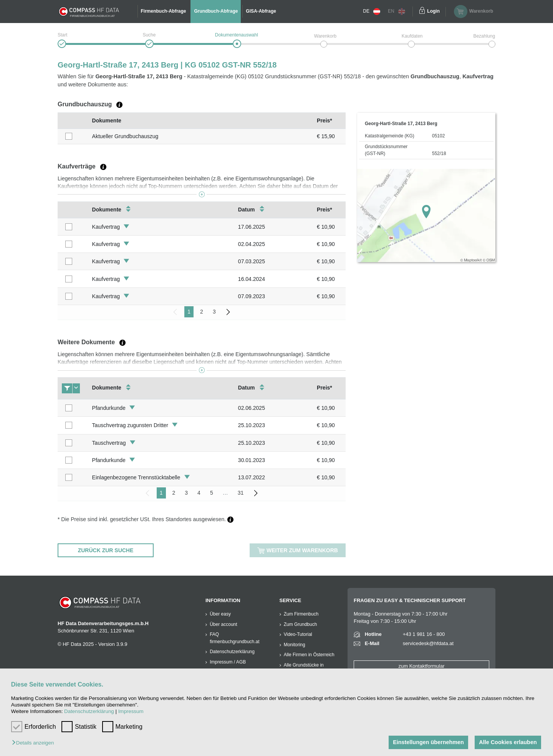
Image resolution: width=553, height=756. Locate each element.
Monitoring (295, 645)
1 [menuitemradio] (189, 312)
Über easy (220, 614)
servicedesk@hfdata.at (428, 643)
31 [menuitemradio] (241, 493)
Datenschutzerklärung (89, 711)
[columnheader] (73, 121)
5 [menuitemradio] (212, 493)
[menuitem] (228, 312)
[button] (35, 743)
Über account (223, 624)
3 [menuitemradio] (214, 312)
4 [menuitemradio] (199, 493)
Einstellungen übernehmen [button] (428, 742)
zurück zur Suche (106, 550)
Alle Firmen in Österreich (309, 655)
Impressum (131, 711)
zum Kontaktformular (422, 666)
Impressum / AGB (228, 662)
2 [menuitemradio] (202, 312)
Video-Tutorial (298, 634)
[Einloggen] (422, 12)
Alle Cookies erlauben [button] (508, 742)
